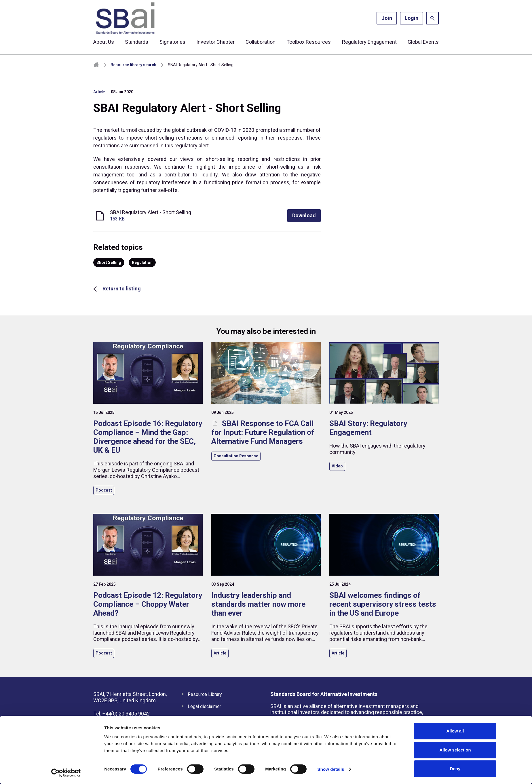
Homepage (96, 65)
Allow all (455, 731)
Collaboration (261, 42)
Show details (331, 769)
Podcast (104, 490)
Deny (455, 769)
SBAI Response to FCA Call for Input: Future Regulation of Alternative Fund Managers (263, 432)
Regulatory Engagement (369, 42)
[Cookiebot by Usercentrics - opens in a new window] (66, 773)
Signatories (172, 42)
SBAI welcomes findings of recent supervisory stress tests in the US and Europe (383, 604)
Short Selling (109, 262)
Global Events (423, 42)
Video (337, 466)
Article (99, 92)
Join (387, 18)
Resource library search (133, 65)
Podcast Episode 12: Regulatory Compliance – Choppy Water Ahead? (148, 604)
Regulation (142, 262)
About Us (104, 42)
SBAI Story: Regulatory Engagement (368, 428)
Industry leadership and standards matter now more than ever (258, 604)
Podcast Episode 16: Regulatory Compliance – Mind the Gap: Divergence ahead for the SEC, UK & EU (148, 437)
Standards (137, 42)
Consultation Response (236, 456)
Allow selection (455, 750)
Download (304, 215)
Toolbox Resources (309, 42)
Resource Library (205, 694)
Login (412, 18)
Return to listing (122, 289)
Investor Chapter (215, 42)
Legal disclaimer (204, 706)
